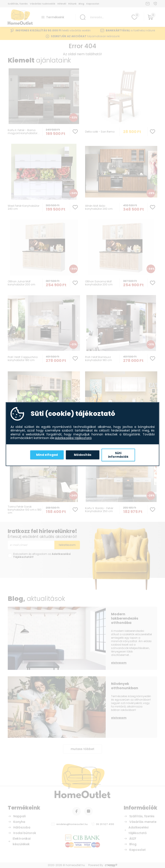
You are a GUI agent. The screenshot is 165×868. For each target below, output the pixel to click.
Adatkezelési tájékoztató (73, 438)
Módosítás (83, 455)
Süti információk (118, 455)
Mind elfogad (47, 455)
